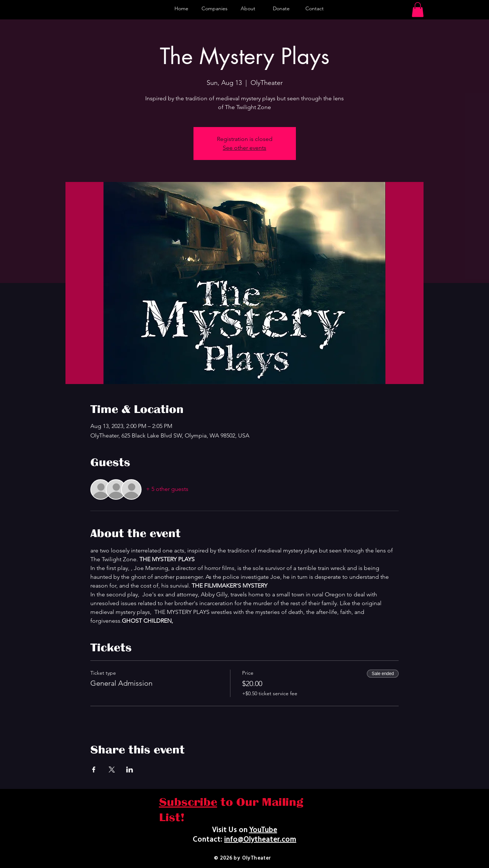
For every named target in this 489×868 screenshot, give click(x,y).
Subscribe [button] (188, 802)
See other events (244, 148)
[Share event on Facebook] (94, 770)
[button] (418, 10)
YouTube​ (263, 830)
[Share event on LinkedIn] (130, 770)
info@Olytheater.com (260, 840)
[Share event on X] (112, 770)
